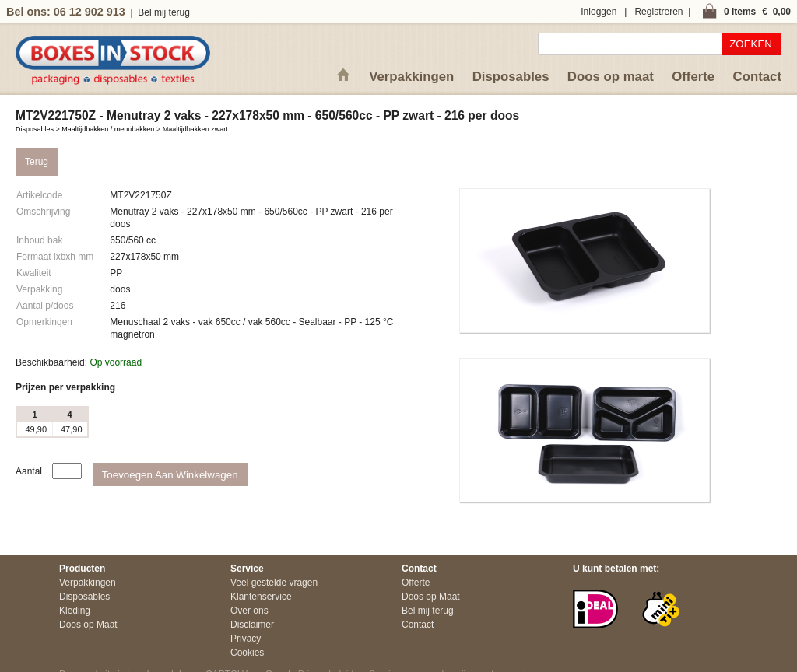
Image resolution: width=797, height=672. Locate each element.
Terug (37, 162)
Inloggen (599, 12)
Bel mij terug (164, 12)
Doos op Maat (88, 625)
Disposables (511, 77)
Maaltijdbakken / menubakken (108, 129)
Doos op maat (611, 77)
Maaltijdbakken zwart (195, 129)
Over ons (249, 611)
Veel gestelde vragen (274, 583)
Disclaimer (252, 625)
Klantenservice (261, 597)
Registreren (658, 12)
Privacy (246, 639)
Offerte (693, 77)
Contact (757, 77)
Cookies (247, 653)
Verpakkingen (411, 77)
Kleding (75, 611)
